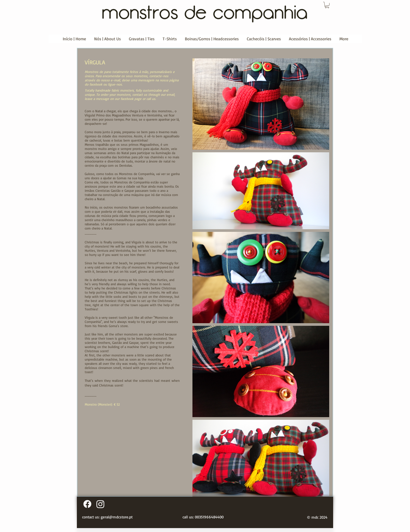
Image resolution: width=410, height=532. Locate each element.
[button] (327, 5)
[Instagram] (100, 504)
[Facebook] (87, 504)
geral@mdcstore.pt (117, 517)
